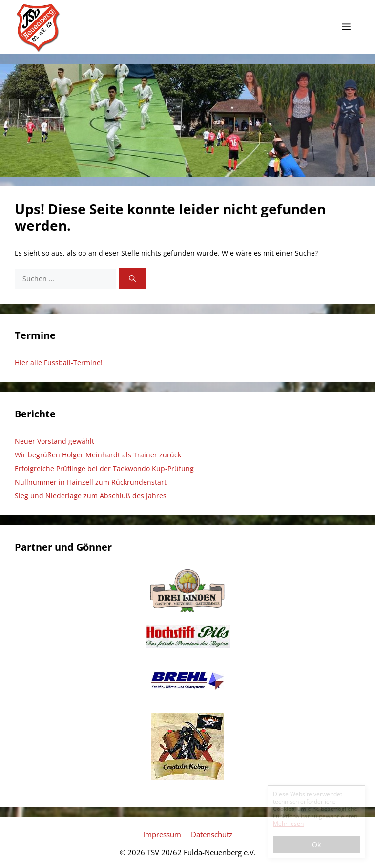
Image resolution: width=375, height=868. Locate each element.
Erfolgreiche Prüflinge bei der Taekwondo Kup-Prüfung (104, 468)
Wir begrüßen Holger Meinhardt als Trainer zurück (98, 455)
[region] (187, 120)
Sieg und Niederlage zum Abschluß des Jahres (91, 496)
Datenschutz (212, 834)
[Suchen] (132, 279)
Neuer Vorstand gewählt (54, 441)
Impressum (162, 834)
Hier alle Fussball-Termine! (59, 363)
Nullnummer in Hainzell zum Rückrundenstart (91, 482)
